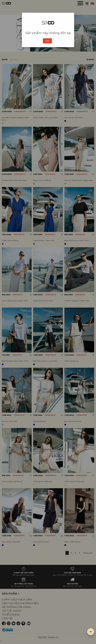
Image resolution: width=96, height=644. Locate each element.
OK (47, 41)
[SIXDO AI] (91, 632)
